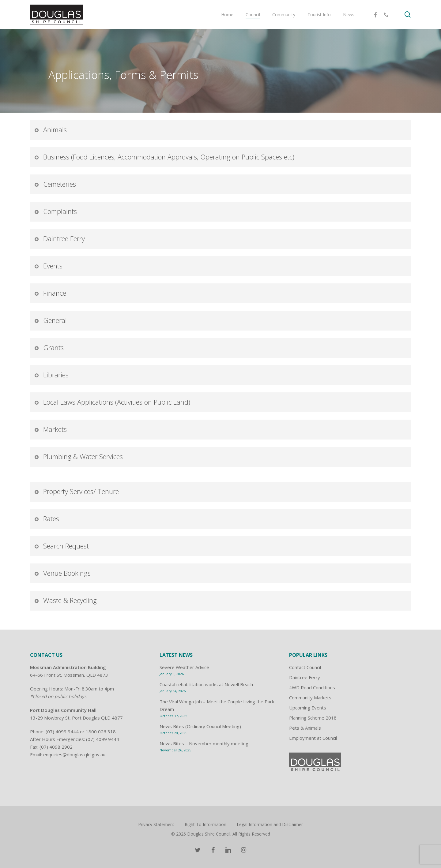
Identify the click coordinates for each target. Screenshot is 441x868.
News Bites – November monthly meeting (204, 743)
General (50, 320)
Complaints (55, 211)
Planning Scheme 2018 (313, 718)
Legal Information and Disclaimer (270, 824)
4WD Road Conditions (312, 687)
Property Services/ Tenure (76, 491)
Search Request (61, 546)
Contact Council (305, 667)
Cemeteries (55, 184)
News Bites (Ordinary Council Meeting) (200, 726)
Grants (49, 347)
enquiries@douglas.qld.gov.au (74, 754)
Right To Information (205, 824)
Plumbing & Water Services (78, 456)
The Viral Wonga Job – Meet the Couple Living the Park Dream (217, 705)
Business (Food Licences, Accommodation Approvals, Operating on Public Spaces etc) (164, 157)
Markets (50, 429)
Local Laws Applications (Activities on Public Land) (112, 402)
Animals (50, 129)
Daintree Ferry (59, 238)
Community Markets (310, 698)
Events (48, 266)
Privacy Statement (156, 824)
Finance (50, 293)
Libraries (51, 375)
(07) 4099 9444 (62, 731)
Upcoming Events (308, 708)
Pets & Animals (305, 728)
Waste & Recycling (65, 600)
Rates (47, 518)
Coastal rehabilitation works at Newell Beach (206, 684)
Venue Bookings (62, 573)
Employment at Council (313, 738)
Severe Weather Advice (184, 667)
